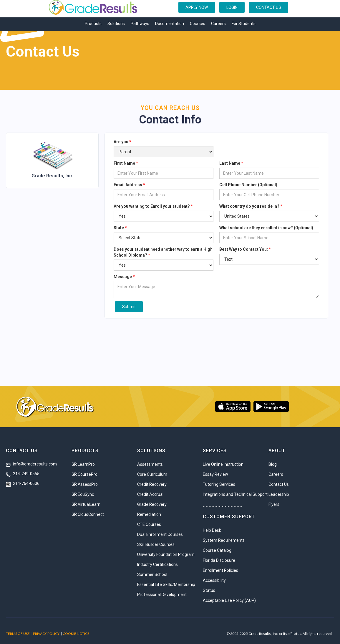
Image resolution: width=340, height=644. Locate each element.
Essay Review (215, 474)
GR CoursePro (84, 474)
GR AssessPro (85, 484)
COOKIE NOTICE (76, 634)
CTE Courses (149, 524)
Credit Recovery (152, 484)
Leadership (279, 494)
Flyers (274, 504)
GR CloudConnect (88, 514)
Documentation (170, 24)
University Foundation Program (166, 554)
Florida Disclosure (219, 560)
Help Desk (212, 530)
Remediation (149, 514)
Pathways (140, 24)
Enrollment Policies (220, 570)
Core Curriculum (152, 474)
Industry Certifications (157, 564)
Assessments (150, 464)
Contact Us (279, 484)
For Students (244, 24)
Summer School (152, 574)
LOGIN (232, 7)
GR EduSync (83, 494)
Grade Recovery (152, 504)
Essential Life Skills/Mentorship (166, 584)
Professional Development (162, 595)
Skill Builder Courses (156, 544)
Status (209, 590)
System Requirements (224, 540)
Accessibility (214, 580)
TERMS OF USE (18, 634)
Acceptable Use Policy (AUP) (229, 600)
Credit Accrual (150, 494)
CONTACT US (269, 7)
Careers (218, 24)
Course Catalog (217, 550)
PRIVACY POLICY (46, 634)
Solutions (116, 24)
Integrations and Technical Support (235, 494)
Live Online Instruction (223, 464)
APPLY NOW (197, 7)
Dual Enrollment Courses (160, 534)
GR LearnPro (83, 464)
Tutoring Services (219, 484)
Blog (273, 464)
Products (93, 24)
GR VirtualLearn (86, 504)
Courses (198, 24)
